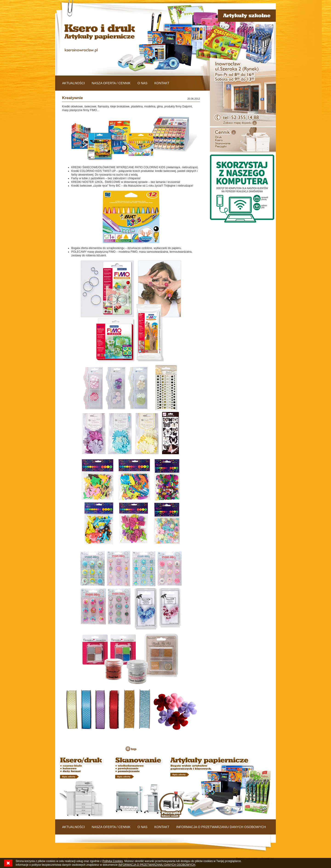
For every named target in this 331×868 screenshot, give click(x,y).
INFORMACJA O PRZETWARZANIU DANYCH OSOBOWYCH (221, 827)
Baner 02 (138, 787)
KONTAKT (162, 83)
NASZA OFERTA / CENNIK (111, 83)
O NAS (143, 83)
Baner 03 (221, 787)
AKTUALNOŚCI (73, 83)
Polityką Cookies (113, 861)
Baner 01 (83, 787)
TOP (131, 749)
